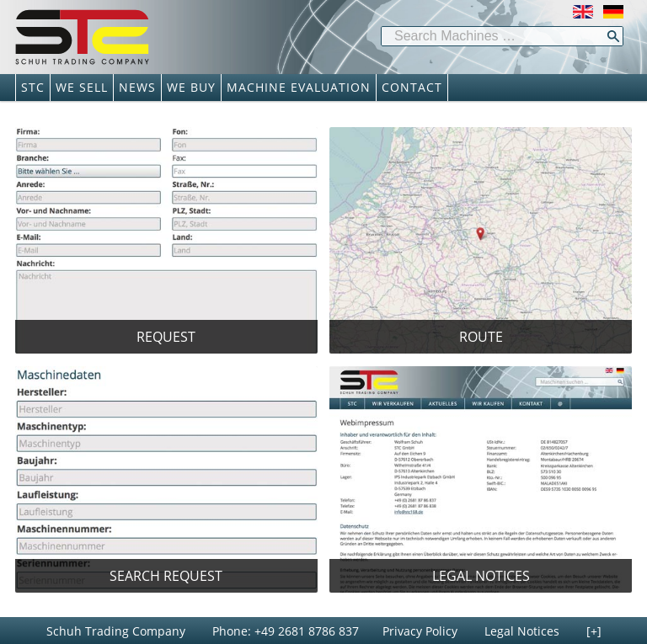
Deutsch (613, 12)
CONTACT (412, 87)
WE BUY (191, 87)
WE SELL (82, 87)
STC (33, 87)
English (583, 12)
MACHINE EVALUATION (299, 87)
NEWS (137, 87)
